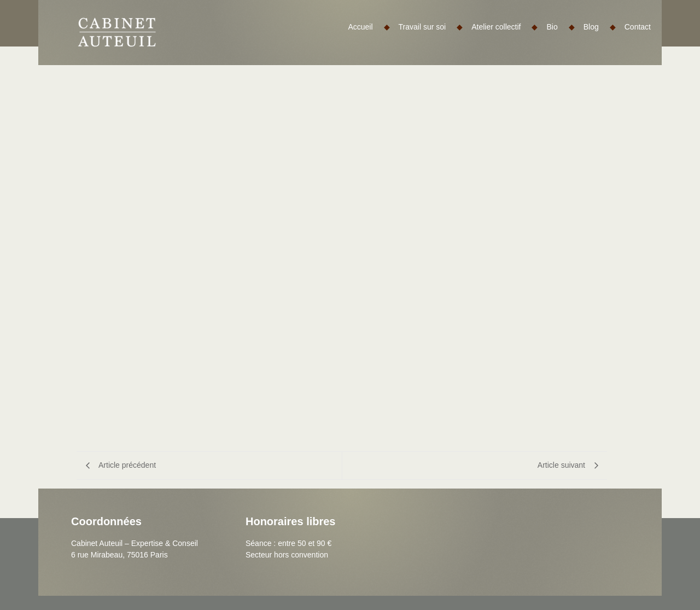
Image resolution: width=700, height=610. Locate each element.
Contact (638, 27)
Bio (560, 27)
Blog (600, 27)
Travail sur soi (431, 27)
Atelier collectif (504, 27)
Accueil (369, 27)
